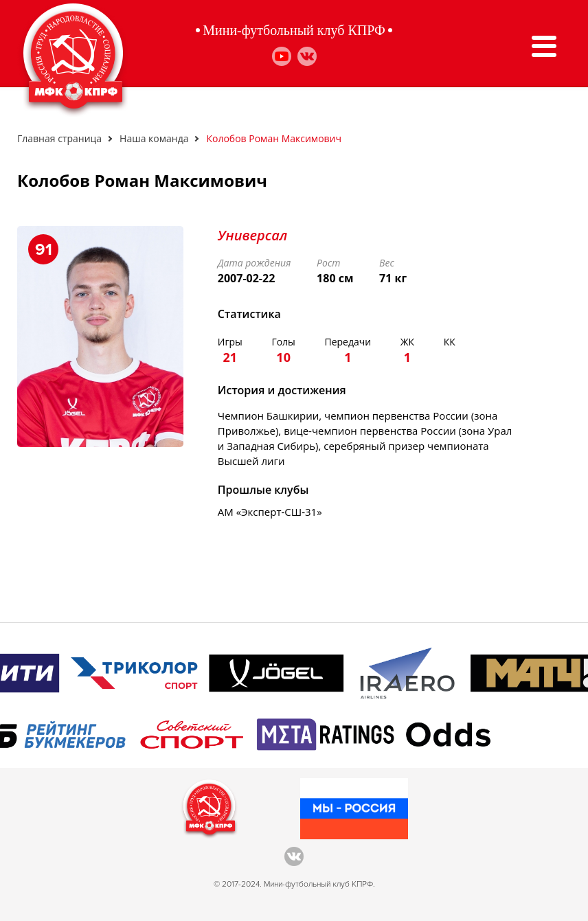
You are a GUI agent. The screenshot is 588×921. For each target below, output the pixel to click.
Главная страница (59, 138)
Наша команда (154, 138)
